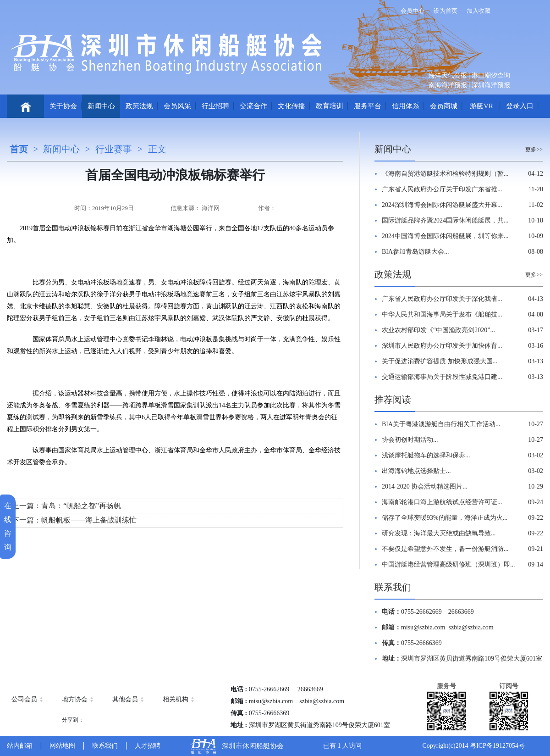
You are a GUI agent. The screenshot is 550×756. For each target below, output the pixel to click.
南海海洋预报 (448, 85)
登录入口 (520, 106)
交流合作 (253, 106)
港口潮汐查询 (491, 75)
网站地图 (62, 746)
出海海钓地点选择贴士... (416, 471)
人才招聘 (148, 746)
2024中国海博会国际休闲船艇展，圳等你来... (445, 236)
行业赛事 (114, 149)
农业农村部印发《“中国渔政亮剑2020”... (438, 330)
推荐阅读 (393, 400)
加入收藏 (478, 11)
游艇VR (481, 106)
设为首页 (445, 11)
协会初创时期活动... (410, 440)
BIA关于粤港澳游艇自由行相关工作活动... (441, 424)
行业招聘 (215, 106)
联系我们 (393, 587)
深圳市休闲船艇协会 (253, 746)
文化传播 (291, 106)
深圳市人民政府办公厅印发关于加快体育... (442, 346)
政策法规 (139, 106)
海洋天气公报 (448, 75)
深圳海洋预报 (491, 85)
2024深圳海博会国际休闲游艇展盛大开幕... (442, 205)
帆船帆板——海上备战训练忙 (89, 520)
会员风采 (177, 106)
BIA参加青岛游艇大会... (415, 252)
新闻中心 (101, 106)
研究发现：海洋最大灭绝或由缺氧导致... (439, 533)
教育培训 (330, 106)
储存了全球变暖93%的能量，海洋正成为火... (445, 518)
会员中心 (412, 11)
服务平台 (368, 106)
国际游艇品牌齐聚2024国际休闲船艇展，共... (445, 220)
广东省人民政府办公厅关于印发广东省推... (442, 189)
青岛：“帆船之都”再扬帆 (81, 506)
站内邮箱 (20, 746)
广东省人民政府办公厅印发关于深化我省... (442, 299)
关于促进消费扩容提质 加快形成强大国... (440, 361)
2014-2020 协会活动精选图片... (425, 486)
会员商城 (444, 106)
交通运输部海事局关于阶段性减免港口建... (442, 377)
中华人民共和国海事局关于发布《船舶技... (442, 314)
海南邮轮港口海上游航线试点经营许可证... (442, 502)
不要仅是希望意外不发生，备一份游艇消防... (445, 549)
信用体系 (406, 106)
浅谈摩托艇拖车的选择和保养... (426, 455)
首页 (19, 149)
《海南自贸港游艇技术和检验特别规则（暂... (445, 174)
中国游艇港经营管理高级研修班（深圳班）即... (448, 564)
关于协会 (63, 106)
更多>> (534, 150)
